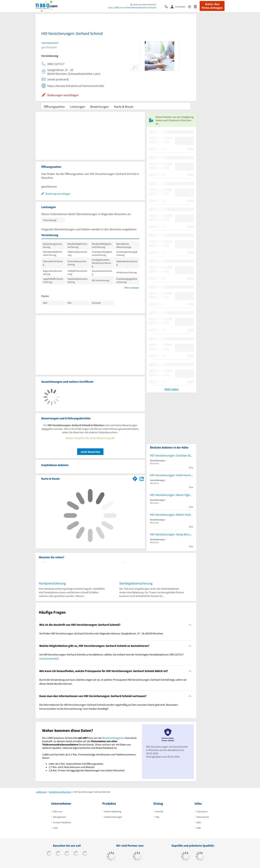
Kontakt (159, 811)
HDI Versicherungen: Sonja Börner (171, 534)
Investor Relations (62, 822)
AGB (199, 822)
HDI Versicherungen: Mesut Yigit (170, 495)
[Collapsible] (190, 625)
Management (60, 817)
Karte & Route (124, 107)
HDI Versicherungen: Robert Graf (170, 515)
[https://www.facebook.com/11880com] (49, 854)
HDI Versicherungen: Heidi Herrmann (171, 475)
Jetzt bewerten (90, 452)
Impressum (202, 811)
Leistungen (78, 107)
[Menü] (197, 6)
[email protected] (49, 658)
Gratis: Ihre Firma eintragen (212, 6)
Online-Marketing (113, 811)
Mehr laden (172, 389)
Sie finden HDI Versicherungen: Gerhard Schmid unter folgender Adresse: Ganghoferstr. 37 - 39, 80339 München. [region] (101, 633)
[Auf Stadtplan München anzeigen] (142, 478)
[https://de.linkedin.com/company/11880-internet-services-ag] (85, 854)
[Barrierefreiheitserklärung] (191, 6)
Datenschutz (203, 817)
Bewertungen (100, 107)
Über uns (58, 811)
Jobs (55, 828)
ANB (199, 828)
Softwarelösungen (113, 817)
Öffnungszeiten (54, 107)
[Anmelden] (179, 6)
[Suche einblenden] (168, 6)
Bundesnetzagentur (114, 738)
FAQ (157, 817)
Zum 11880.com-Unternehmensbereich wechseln (132, 7)
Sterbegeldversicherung (136, 583)
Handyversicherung (52, 583)
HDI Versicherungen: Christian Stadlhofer (171, 455)
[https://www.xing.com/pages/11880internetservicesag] (76, 854)
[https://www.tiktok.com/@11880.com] (58, 854)
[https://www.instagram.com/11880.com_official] (67, 854)
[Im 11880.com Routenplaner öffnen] (135, 478)
